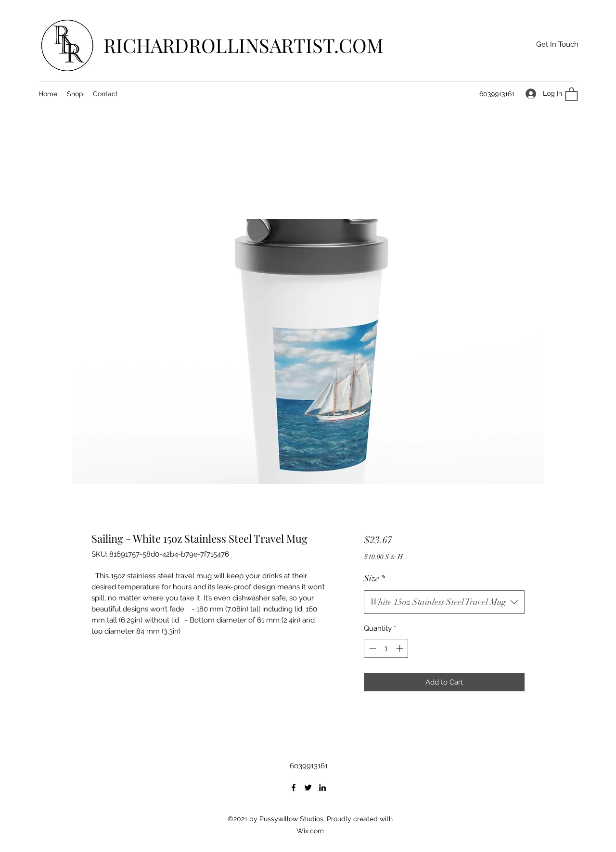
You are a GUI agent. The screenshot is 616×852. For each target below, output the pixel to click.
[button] (557, 45)
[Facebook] (294, 788)
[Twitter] (308, 788)
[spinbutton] (386, 648)
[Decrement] (372, 648)
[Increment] (401, 648)
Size (374, 578)
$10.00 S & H (383, 557)
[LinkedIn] (322, 788)
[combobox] (444, 602)
